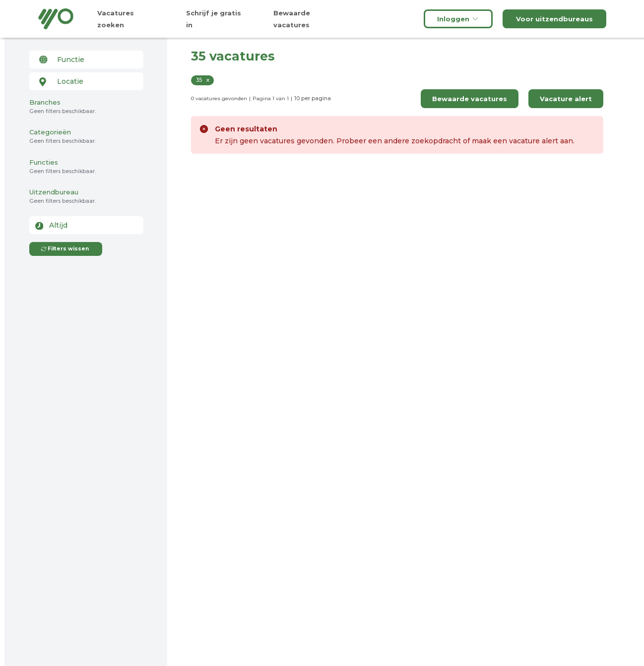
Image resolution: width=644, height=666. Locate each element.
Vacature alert (566, 99)
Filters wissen (65, 249)
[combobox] (86, 60)
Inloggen (458, 19)
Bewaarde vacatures (470, 99)
